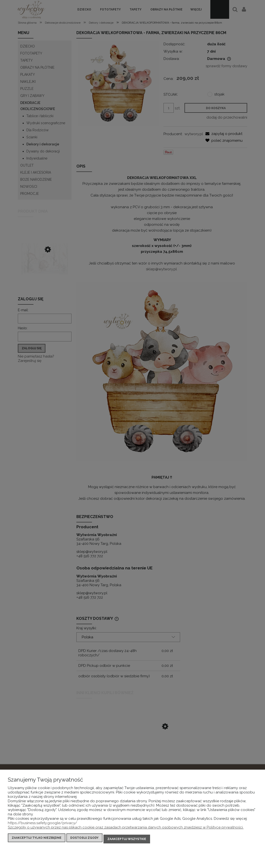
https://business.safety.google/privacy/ (42, 825)
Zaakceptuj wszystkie (127, 840)
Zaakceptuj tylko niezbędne (37, 840)
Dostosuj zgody (84, 840)
